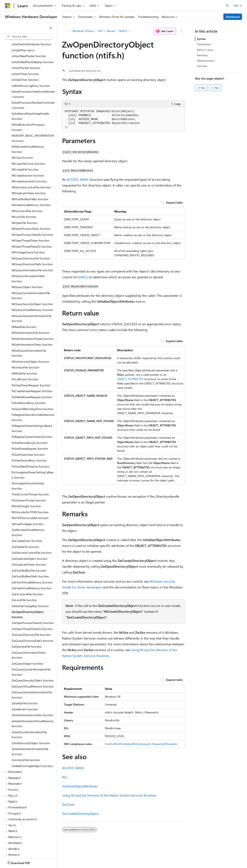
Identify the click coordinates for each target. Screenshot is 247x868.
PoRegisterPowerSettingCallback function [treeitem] (32, 404)
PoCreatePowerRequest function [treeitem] (32, 367)
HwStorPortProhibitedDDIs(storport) (128, 744)
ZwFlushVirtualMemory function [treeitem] (32, 558)
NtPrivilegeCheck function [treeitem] (28, 228)
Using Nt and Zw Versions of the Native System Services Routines (109, 795)
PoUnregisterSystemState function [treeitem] (28, 462)
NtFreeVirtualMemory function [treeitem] (31, 181)
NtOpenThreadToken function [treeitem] (31, 216)
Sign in (238, 5)
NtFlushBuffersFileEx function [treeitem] (30, 175)
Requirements (206, 61)
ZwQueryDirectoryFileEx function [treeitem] (32, 616)
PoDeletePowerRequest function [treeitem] (32, 373)
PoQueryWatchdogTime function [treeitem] (32, 385)
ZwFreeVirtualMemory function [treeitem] (31, 564)
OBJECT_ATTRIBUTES (130, 379)
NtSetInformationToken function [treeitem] (32, 320)
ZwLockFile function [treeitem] (24, 576)
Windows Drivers (83, 31)
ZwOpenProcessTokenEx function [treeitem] (33, 599)
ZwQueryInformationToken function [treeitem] (29, 631)
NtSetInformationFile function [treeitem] (31, 308)
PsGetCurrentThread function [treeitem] (30, 470)
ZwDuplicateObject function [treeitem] (29, 534)
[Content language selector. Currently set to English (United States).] (24, 862)
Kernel (111, 31)
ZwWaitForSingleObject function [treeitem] (32, 742)
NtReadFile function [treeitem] (24, 303)
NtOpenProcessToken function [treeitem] (31, 204)
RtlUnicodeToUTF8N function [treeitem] (30, 488)
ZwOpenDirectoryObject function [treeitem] (28, 590)
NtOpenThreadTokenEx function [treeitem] (32, 222)
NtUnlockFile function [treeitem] (25, 343)
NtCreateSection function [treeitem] (28, 151)
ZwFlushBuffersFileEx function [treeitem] (30, 552)
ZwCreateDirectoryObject (80, 813)
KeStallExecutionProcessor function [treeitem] (28, 103)
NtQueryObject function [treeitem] (27, 263)
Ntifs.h (123, 31)
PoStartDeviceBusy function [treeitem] (29, 436)
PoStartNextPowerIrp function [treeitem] (31, 442)
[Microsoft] (8, 6)
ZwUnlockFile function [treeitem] (26, 736)
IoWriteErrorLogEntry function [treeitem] (31, 61)
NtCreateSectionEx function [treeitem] (29, 157)
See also (202, 66)
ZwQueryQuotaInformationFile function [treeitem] (31, 648)
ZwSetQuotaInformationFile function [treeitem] (29, 710)
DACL (83, 277)
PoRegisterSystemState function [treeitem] (32, 412)
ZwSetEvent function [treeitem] (25, 685)
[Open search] (227, 6)
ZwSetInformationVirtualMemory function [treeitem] (33, 699)
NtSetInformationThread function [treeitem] (33, 314)
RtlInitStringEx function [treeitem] (26, 482)
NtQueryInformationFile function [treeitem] (32, 246)
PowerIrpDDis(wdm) (165, 744)
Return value (205, 50)
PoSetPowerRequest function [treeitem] (30, 424)
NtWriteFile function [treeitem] (24, 349)
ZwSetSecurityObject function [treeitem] (31, 719)
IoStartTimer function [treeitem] (25, 50)
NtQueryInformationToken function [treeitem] (28, 254)
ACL (65, 777)
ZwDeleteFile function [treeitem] (25, 522)
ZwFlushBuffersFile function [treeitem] (29, 546)
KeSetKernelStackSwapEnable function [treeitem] (30, 92)
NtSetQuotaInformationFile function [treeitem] (29, 329)
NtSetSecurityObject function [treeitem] (30, 337)
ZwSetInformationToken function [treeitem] (32, 691)
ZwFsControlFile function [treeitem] (27, 570)
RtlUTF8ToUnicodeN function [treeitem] (30, 494)
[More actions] (181, 31)
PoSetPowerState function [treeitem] (28, 430)
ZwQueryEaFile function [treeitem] (27, 622)
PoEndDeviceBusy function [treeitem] (29, 379)
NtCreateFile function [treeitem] (25, 145)
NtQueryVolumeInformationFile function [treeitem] (31, 294)
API (100, 31)
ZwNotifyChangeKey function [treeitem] (30, 582)
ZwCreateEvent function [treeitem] (27, 516)
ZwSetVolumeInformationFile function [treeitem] (30, 727)
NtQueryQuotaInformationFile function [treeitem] (31, 271)
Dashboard (233, 17)
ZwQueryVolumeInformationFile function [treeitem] (32, 670)
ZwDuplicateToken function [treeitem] (29, 540)
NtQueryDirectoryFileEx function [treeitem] (32, 240)
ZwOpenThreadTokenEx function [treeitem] (32, 605)
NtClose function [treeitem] (22, 133)
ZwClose (68, 804)
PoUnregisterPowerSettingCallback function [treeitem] (33, 451)
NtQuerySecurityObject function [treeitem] (32, 280)
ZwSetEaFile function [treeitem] (25, 679)
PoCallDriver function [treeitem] (25, 355)
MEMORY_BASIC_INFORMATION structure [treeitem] (33, 114)
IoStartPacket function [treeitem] (26, 44)
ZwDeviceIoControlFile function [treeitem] (32, 528)
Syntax (201, 39)
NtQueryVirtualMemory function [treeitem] (32, 285)
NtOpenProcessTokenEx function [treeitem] (32, 210)
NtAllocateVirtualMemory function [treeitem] (28, 125)
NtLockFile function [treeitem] (24, 192)
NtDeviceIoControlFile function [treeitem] (31, 163)
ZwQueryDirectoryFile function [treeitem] (31, 610)
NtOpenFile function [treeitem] (24, 198)
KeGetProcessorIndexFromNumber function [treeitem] (33, 70)
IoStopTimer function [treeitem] (25, 55)
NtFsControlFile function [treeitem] (27, 187)
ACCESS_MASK (78, 179)
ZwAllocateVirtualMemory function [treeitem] (28, 508)
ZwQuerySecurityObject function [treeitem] (33, 656)
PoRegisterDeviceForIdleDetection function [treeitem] (33, 393)
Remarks (202, 55)
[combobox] (28, 37)
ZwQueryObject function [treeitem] (27, 639)
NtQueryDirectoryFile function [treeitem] (31, 234)
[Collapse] (51, 28)
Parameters (204, 44)
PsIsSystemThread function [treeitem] (29, 476)
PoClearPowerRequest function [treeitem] (31, 361)
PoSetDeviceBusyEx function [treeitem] (30, 418)
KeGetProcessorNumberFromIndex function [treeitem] (33, 81)
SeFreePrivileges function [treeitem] (28, 500)
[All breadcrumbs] (66, 31)
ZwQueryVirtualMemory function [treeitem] (33, 662)
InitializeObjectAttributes (80, 786)
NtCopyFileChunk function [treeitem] (28, 139)
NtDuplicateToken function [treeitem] (29, 169)
